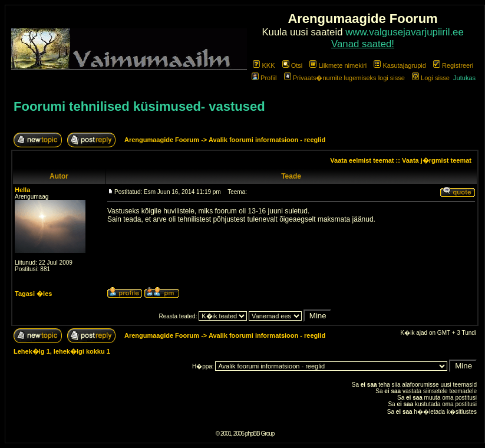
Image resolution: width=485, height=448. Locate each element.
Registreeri (453, 65)
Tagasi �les (33, 294)
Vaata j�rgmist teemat (437, 160)
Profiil (264, 78)
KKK (264, 65)
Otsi (293, 65)
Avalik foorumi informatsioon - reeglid (267, 140)
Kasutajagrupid (400, 65)
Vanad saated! (363, 44)
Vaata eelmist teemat (362, 160)
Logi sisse (431, 78)
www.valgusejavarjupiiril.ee (405, 32)
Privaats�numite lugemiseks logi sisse (344, 78)
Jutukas (464, 78)
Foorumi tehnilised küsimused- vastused (139, 106)
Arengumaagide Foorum (163, 140)
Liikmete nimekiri (338, 65)
